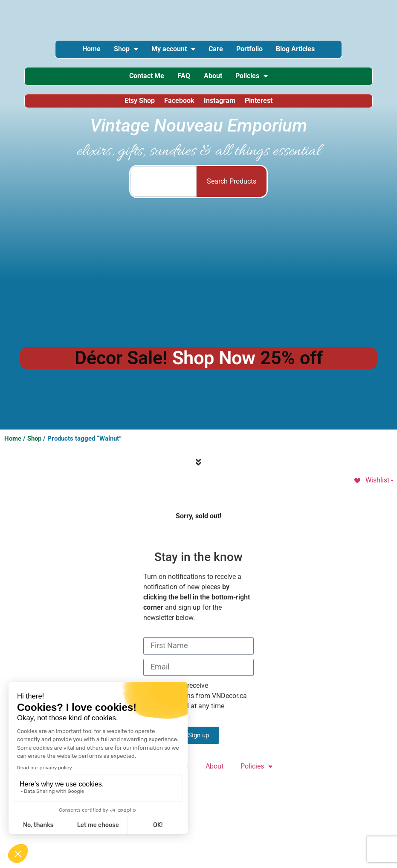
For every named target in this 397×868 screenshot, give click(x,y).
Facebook (178, 106)
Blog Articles (305, 50)
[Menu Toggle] (198, 468)
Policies (257, 79)
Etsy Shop (137, 106)
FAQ (182, 79)
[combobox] (164, 187)
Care (217, 50)
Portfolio (255, 50)
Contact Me (141, 79)
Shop (120, 50)
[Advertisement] (199, 277)
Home (82, 50)
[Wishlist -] (373, 486)
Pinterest (261, 106)
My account (171, 50)
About (215, 79)
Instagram (220, 106)
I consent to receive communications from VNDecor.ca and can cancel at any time (195, 701)
